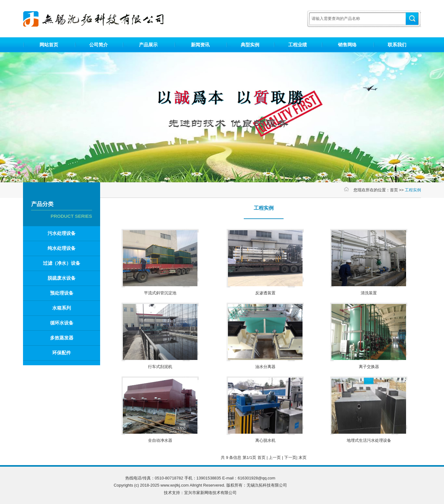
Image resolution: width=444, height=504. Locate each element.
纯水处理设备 (62, 248)
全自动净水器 (160, 440)
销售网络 (347, 45)
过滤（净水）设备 (62, 263)
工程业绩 (298, 45)
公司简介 (99, 45)
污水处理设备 (62, 233)
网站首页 (49, 45)
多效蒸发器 (62, 338)
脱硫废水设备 (62, 278)
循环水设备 (62, 323)
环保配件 (62, 353)
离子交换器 (369, 367)
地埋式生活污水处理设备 (369, 440)
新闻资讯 (200, 45)
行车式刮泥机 (160, 367)
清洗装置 (369, 293)
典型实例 (250, 45)
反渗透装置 (265, 293)
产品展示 (148, 45)
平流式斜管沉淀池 (160, 293)
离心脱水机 (265, 440)
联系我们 (397, 45)
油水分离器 (265, 367)
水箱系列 (62, 308)
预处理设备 (62, 293)
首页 (394, 190)
